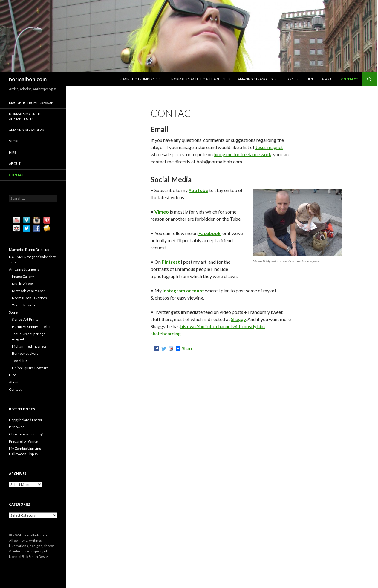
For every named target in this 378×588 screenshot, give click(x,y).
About (327, 79)
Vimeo (162, 212)
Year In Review (23, 305)
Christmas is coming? (26, 434)
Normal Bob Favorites (29, 298)
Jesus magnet (269, 147)
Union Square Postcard (30, 368)
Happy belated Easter (26, 420)
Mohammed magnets (29, 346)
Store (290, 79)
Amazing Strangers (255, 79)
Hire (310, 79)
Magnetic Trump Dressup (141, 79)
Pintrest (171, 262)
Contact (350, 79)
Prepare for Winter (24, 441)
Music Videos (23, 284)
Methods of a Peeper (29, 291)
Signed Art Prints (25, 319)
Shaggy (238, 319)
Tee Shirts (20, 361)
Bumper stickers (25, 353)
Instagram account (183, 290)
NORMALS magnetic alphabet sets (201, 79)
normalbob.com (28, 79)
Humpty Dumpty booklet (31, 327)
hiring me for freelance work (242, 154)
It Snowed (17, 427)
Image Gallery (23, 276)
